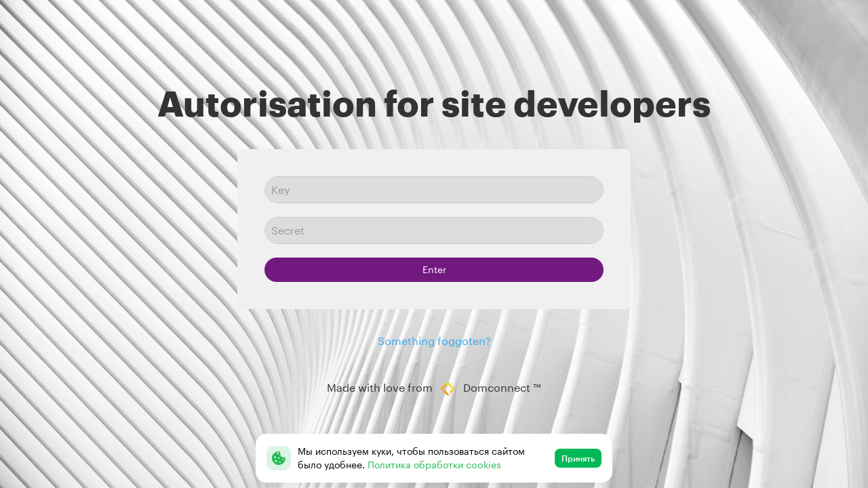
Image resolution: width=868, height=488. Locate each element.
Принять (578, 458)
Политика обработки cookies (434, 465)
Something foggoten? (434, 341)
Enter (434, 269)
